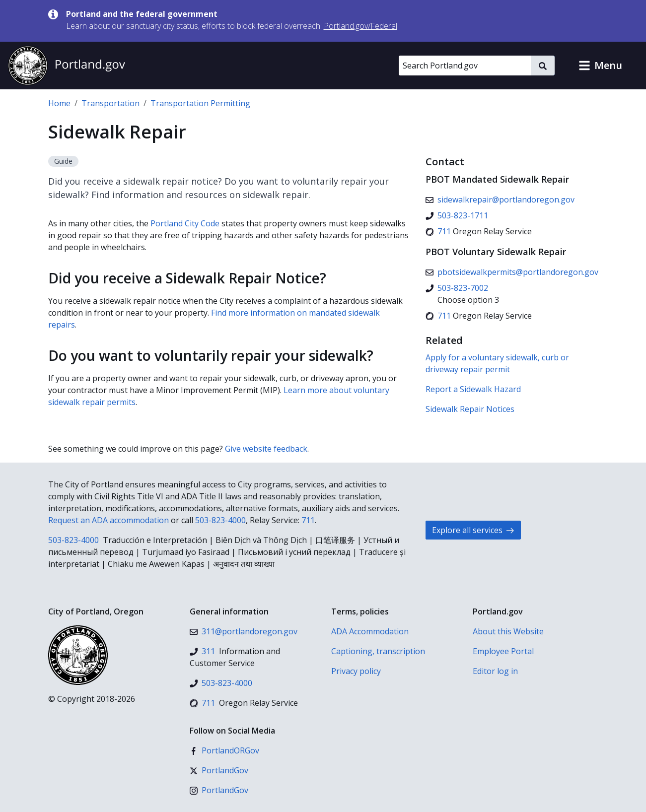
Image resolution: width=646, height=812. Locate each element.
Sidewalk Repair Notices (470, 409)
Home (59, 103)
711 (308, 520)
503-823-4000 (220, 520)
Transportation (110, 103)
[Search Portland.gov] (465, 66)
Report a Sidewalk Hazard (473, 389)
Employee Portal (503, 651)
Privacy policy (356, 671)
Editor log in (495, 671)
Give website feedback (266, 449)
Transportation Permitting (200, 103)
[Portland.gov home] (67, 66)
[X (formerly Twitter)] (219, 770)
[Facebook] (224, 750)
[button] (600, 66)
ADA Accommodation (370, 631)
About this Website (508, 631)
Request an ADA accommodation (108, 520)
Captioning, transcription (378, 651)
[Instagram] (219, 790)
